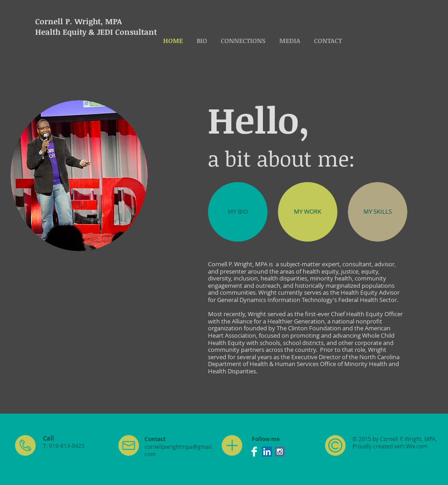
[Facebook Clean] (254, 452)
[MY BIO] (238, 212)
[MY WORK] (308, 212)
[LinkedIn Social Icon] (267, 452)
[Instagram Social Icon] (280, 452)
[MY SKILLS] (378, 212)
